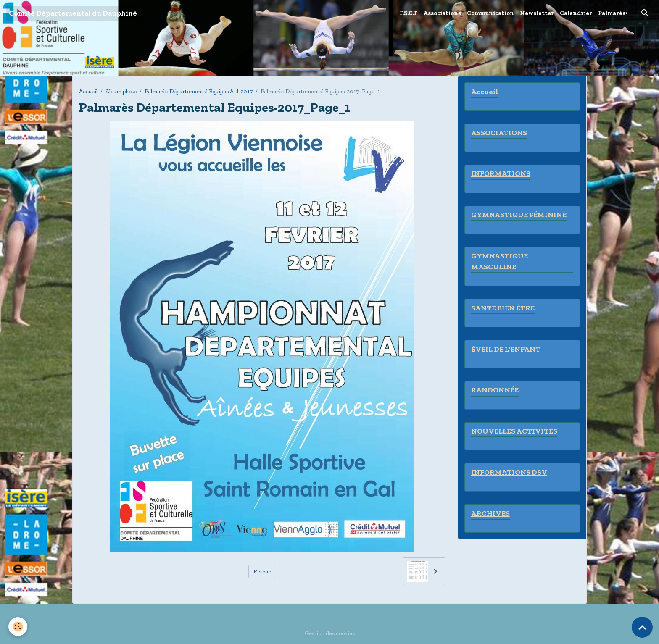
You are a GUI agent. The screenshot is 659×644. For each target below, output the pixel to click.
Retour (262, 572)
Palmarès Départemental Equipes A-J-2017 (199, 91)
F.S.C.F (409, 13)
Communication (490, 13)
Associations (442, 13)
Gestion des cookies (330, 633)
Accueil (88, 91)
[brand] (73, 13)
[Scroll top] (642, 627)
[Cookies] (18, 627)
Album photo (121, 91)
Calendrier (576, 13)
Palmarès (612, 13)
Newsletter (537, 13)
